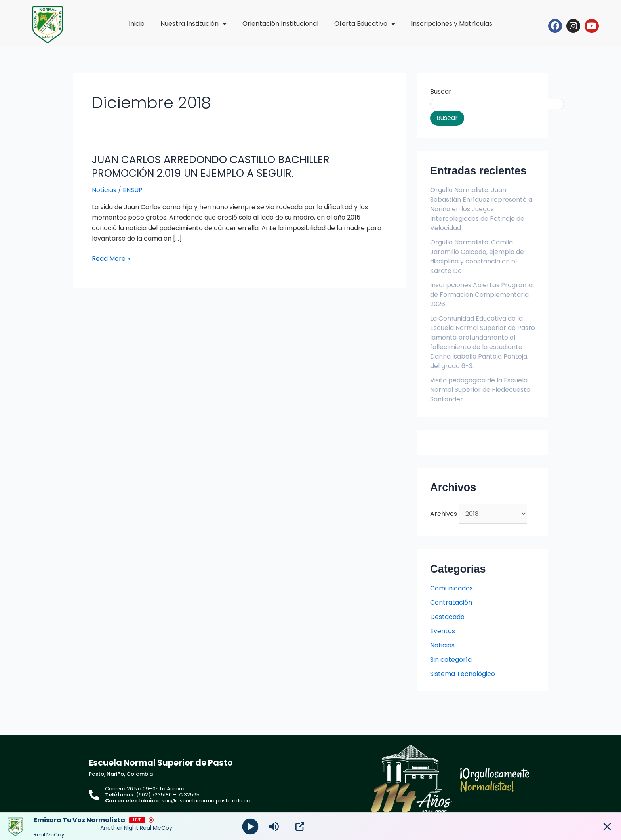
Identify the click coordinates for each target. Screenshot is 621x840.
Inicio (137, 24)
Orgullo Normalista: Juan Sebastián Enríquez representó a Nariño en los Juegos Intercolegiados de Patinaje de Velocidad (481, 209)
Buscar (441, 91)
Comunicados (451, 588)
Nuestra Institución (193, 24)
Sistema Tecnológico (463, 674)
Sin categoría (451, 660)
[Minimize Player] (607, 827)
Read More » (111, 259)
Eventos (443, 631)
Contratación (451, 602)
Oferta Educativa (365, 24)
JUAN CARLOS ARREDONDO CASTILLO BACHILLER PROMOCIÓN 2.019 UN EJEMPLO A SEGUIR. (211, 166)
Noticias (104, 190)
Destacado (447, 617)
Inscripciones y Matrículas (452, 24)
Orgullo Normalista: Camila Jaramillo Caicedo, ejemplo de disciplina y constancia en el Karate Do (477, 257)
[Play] (250, 826)
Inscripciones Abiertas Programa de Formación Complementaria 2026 (481, 295)
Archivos (444, 514)
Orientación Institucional (280, 24)
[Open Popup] (300, 827)
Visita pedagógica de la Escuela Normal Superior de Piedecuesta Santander (480, 390)
